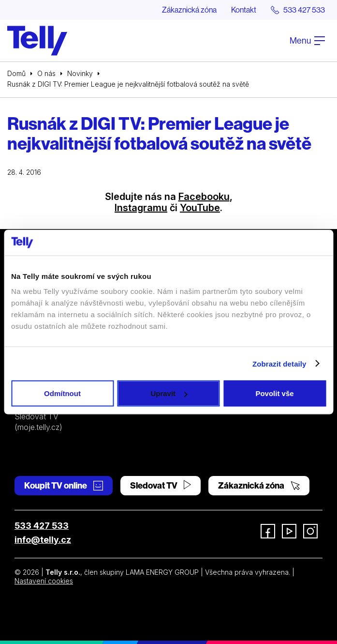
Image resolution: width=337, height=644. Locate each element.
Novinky (80, 73)
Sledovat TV (161, 485)
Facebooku (204, 197)
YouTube (200, 208)
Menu (307, 40)
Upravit (169, 393)
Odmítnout (62, 393)
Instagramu (141, 208)
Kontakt (244, 10)
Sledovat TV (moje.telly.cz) (38, 422)
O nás (46, 73)
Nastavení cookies (44, 581)
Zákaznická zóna (189, 10)
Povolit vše (274, 393)
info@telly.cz (43, 540)
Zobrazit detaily (279, 363)
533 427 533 (42, 526)
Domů (16, 73)
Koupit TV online (64, 485)
